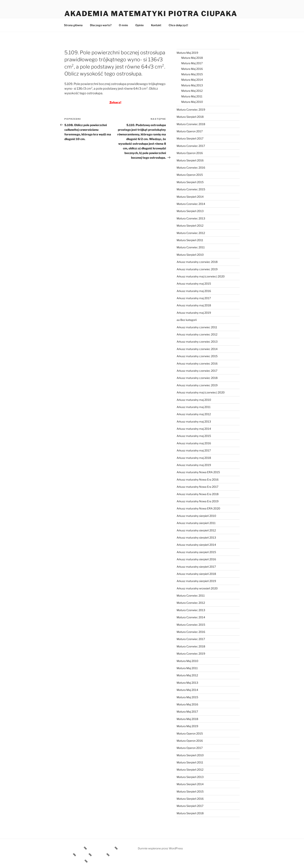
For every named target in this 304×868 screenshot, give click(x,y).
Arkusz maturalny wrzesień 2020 (197, 588)
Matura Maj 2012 (192, 91)
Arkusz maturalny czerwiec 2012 (197, 334)
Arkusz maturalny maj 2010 (194, 400)
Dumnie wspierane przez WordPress (160, 848)
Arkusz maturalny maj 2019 (194, 313)
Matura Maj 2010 (192, 102)
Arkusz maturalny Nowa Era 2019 (198, 501)
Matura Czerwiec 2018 (191, 124)
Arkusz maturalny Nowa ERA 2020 (198, 508)
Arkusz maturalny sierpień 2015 (196, 552)
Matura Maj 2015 (192, 74)
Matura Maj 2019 (187, 53)
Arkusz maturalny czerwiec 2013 (197, 342)
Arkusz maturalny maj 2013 (194, 421)
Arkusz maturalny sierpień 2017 (196, 567)
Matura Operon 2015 (190, 175)
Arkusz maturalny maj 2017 (194, 298)
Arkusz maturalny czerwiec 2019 (197, 269)
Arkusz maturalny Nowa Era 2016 (198, 479)
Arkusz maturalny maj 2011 (194, 407)
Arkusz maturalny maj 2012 (194, 414)
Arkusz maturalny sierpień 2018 (196, 574)
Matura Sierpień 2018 (190, 117)
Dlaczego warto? (101, 25)
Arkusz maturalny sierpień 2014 (196, 545)
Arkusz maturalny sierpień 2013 (196, 538)
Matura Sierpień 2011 (190, 240)
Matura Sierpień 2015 (190, 182)
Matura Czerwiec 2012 (191, 233)
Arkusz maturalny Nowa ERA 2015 (198, 472)
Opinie (139, 25)
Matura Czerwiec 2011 (191, 247)
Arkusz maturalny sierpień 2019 (196, 581)
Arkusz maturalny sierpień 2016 (196, 559)
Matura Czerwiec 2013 (191, 218)
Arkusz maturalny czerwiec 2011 (197, 327)
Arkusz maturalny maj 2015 (194, 284)
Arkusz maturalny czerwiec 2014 (197, 349)
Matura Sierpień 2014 (190, 197)
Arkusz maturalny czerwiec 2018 (197, 262)
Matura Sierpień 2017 (190, 138)
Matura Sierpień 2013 (190, 211)
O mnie (123, 25)
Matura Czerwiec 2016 (191, 168)
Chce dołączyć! (178, 25)
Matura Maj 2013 (192, 85)
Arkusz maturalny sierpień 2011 (196, 523)
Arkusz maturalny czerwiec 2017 (197, 371)
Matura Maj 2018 (192, 58)
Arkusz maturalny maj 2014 (194, 429)
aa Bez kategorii (187, 320)
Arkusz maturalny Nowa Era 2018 (198, 494)
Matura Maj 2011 (192, 96)
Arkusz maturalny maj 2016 (194, 291)
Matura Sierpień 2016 (190, 160)
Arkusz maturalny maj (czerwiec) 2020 (201, 276)
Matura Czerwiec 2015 (191, 189)
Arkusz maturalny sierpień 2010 (196, 516)
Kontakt (156, 25)
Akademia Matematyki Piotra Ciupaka (151, 14)
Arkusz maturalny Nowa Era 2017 (197, 487)
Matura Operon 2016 (190, 153)
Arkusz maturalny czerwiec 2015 (197, 356)
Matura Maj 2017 (192, 63)
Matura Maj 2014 (192, 80)
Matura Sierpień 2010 (190, 255)
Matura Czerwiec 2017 (191, 146)
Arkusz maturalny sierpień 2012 (196, 530)
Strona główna (73, 25)
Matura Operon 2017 (190, 131)
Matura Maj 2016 (192, 69)
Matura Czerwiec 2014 (191, 204)
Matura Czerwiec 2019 (191, 110)
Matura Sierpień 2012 (190, 226)
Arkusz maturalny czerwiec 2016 (197, 363)
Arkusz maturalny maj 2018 (194, 305)
